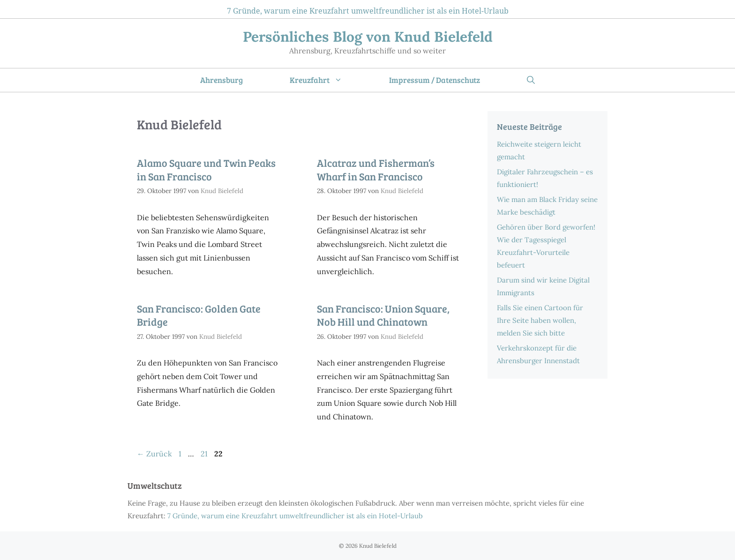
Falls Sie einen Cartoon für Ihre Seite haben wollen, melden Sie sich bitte (540, 320)
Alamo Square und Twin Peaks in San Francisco (206, 169)
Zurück (154, 454)
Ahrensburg (221, 80)
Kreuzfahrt (328, 80)
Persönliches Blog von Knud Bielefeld (368, 37)
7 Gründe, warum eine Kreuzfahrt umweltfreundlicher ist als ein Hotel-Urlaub (368, 11)
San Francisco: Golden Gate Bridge (199, 315)
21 (205, 454)
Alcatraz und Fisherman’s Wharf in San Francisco (376, 169)
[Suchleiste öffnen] (531, 80)
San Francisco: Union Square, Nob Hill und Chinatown (383, 315)
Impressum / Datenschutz (435, 80)
